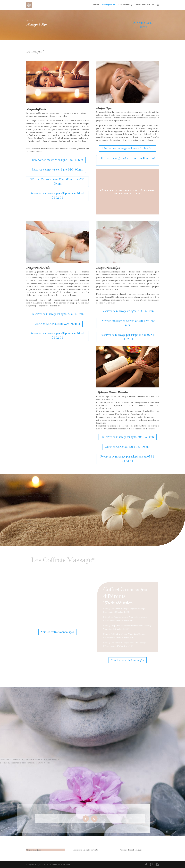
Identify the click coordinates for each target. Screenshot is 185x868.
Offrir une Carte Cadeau (140, 25)
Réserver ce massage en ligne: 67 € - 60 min (128, 311)
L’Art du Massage (125, 5)
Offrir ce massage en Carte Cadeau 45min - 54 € (128, 160)
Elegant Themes (42, 865)
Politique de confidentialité (131, 850)
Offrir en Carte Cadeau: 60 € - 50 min (128, 447)
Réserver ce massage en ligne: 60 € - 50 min (128, 437)
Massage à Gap (109, 5)
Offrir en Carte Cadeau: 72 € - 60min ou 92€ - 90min (57, 182)
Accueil (96, 5)
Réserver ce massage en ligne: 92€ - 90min (57, 170)
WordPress (65, 865)
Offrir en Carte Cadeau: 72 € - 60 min (57, 324)
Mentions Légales (33, 850)
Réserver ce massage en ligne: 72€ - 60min (57, 160)
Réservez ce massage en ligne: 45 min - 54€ (128, 148)
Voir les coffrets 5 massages (57, 632)
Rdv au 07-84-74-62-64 (145, 5)
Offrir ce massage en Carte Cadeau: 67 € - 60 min (128, 323)
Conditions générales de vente (85, 850)
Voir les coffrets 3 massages (128, 660)
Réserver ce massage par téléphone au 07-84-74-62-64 (57, 196)
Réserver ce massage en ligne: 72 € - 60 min (57, 314)
